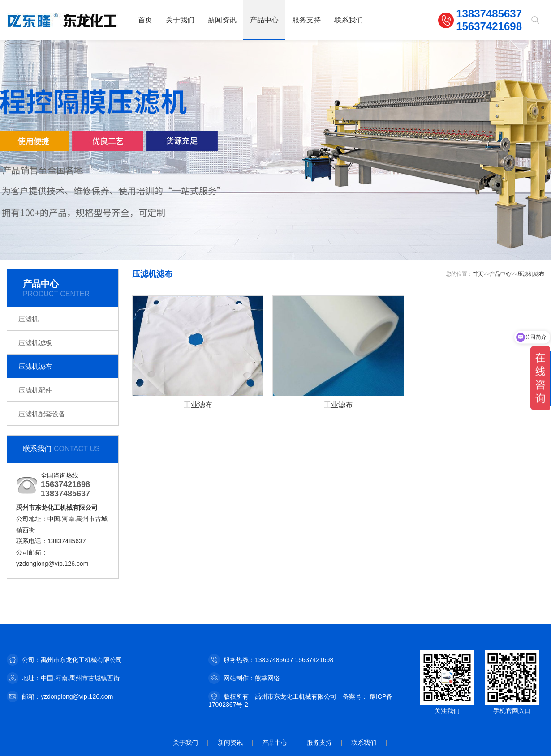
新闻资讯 (222, 20)
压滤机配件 (35, 390)
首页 (145, 20)
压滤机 (28, 319)
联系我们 (349, 20)
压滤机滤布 (35, 366)
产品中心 (264, 20)
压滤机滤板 (35, 343)
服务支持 (306, 20)
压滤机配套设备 (42, 414)
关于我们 (180, 20)
